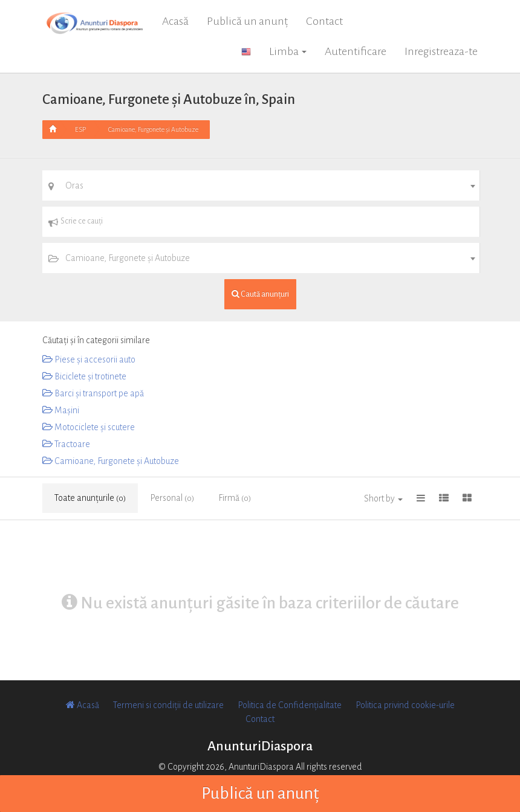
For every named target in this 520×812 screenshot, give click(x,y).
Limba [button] (288, 51)
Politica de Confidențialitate (290, 705)
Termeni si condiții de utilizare (168, 705)
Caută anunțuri (260, 294)
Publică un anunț (247, 21)
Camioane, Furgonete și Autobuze (153, 129)
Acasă (175, 21)
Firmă (235, 498)
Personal (172, 498)
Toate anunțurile (90, 498)
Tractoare (66, 444)
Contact (324, 21)
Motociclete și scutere (89, 427)
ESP (80, 129)
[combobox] (261, 185)
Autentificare (356, 51)
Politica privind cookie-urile (405, 705)
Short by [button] (383, 498)
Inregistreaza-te (441, 51)
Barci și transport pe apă (93, 393)
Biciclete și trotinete (84, 376)
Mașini (61, 410)
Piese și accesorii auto (89, 359)
